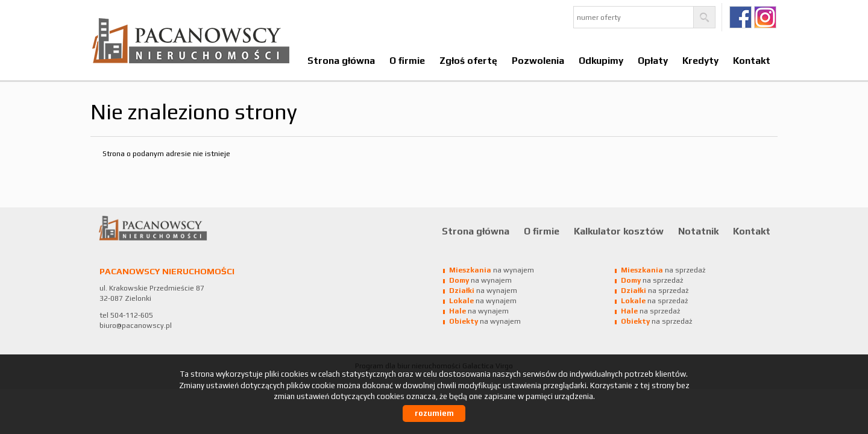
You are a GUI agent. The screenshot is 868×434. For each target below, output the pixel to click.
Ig (765, 17)
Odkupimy (601, 60)
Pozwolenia (538, 60)
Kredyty (700, 60)
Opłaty (653, 60)
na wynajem (492, 270)
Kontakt (752, 60)
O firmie (407, 60)
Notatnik (698, 231)
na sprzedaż (663, 270)
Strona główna (341, 60)
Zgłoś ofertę (468, 60)
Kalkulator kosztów (619, 231)
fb (741, 17)
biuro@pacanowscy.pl (136, 325)
